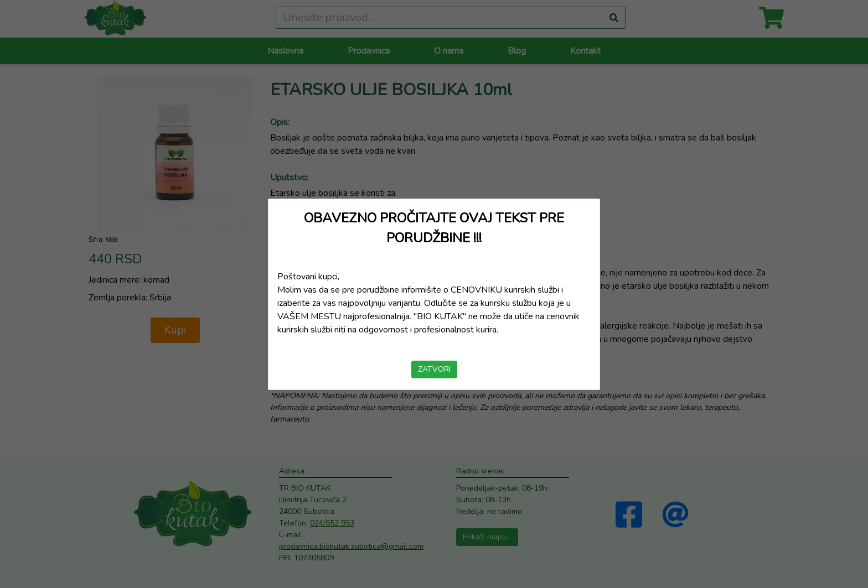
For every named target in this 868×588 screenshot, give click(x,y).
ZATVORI (434, 369)
